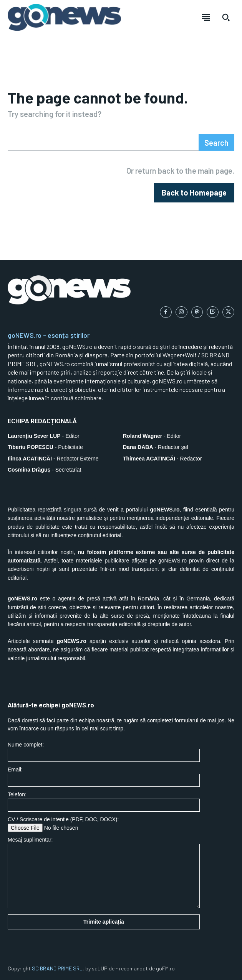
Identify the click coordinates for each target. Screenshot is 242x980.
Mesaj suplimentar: (104, 872)
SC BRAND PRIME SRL (57, 968)
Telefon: (104, 802)
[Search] (216, 142)
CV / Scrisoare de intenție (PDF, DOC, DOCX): (104, 824)
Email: (104, 777)
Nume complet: (104, 752)
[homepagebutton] (194, 193)
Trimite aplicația (104, 922)
